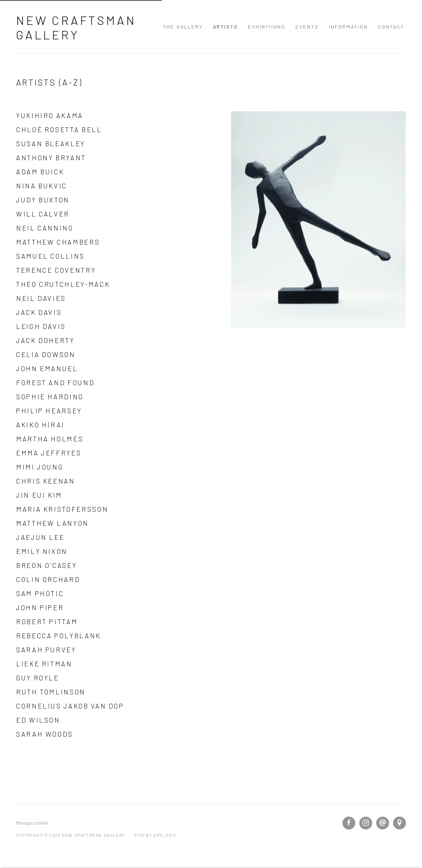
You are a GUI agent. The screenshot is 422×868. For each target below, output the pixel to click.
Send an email (383, 823)
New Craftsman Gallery (76, 27)
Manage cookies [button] (32, 823)
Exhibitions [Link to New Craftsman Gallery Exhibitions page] (267, 27)
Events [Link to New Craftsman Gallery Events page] (307, 27)
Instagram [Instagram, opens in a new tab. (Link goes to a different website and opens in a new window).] (366, 823)
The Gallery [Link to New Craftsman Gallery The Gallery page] (183, 27)
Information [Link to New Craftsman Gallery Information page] (348, 27)
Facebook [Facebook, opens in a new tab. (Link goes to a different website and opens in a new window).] (349, 823)
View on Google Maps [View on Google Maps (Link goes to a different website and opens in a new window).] (399, 823)
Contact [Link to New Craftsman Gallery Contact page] (391, 27)
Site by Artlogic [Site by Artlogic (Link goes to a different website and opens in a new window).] (156, 835)
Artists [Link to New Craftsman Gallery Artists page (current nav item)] (225, 27)
